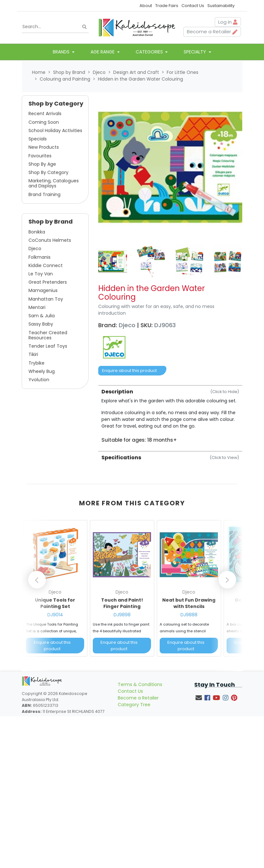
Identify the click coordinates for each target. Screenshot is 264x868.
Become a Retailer (138, 698)
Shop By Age (42, 164)
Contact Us (193, 6)
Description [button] (170, 392)
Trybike (36, 363)
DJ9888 (189, 615)
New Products (44, 147)
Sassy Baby (41, 324)
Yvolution (39, 380)
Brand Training (44, 194)
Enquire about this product (129, 371)
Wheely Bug (42, 371)
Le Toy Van (41, 274)
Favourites (40, 156)
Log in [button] (228, 22)
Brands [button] (62, 52)
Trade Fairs (167, 6)
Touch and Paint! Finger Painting (122, 603)
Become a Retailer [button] (212, 32)
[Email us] (199, 698)
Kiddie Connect (46, 265)
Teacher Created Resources (48, 335)
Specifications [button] (170, 458)
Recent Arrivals (45, 114)
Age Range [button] (103, 52)
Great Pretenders (48, 282)
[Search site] (84, 27)
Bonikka (37, 232)
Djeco (35, 249)
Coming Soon (44, 122)
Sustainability (221, 6)
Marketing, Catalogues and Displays (54, 183)
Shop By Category (48, 172)
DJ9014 (55, 615)
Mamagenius (43, 290)
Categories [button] (150, 52)
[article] (55, 590)
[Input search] (55, 27)
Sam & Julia (42, 316)
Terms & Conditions (140, 684)
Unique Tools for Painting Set (55, 603)
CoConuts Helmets (50, 240)
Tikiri (33, 354)
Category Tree (134, 705)
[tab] (170, 414)
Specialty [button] (196, 52)
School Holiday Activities (55, 130)
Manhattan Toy (46, 299)
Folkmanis (40, 257)
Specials (38, 139)
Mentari (37, 307)
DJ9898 (122, 615)
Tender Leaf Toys (48, 346)
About (146, 6)
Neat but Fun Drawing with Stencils (189, 603)
